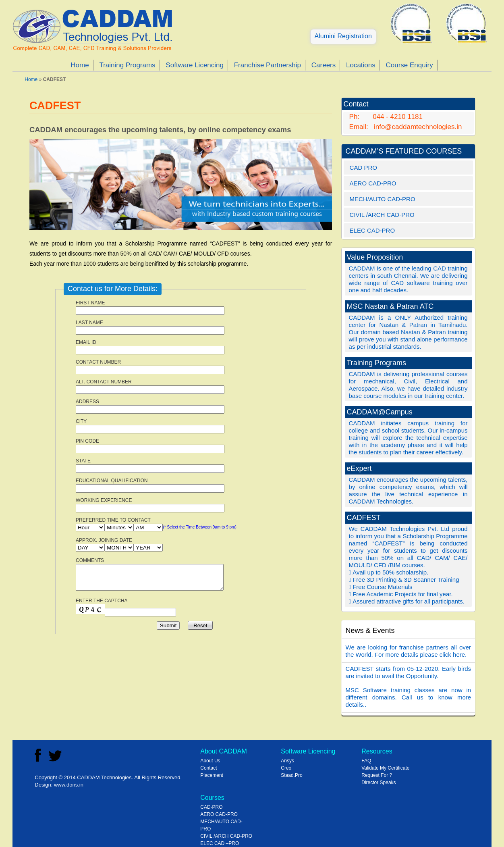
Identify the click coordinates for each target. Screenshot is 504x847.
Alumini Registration (343, 36)
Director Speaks (379, 782)
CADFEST (364, 518)
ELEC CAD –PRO (220, 843)
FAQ (366, 761)
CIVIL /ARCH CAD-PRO (382, 215)
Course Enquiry (410, 65)
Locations (361, 65)
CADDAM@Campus (380, 412)
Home (80, 65)
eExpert (359, 468)
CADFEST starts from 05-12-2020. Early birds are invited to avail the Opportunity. (409, 672)
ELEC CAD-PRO (372, 230)
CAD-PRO (211, 807)
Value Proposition (375, 257)
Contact (208, 768)
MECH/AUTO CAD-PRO (383, 199)
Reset (200, 625)
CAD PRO (363, 168)
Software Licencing (195, 65)
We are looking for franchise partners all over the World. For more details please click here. (409, 651)
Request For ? (377, 775)
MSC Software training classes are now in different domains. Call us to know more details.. (409, 697)
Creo (286, 768)
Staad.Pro (291, 775)
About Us (210, 761)
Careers (324, 65)
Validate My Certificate (385, 768)
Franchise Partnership (268, 65)
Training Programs (127, 65)
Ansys (287, 761)
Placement (212, 775)
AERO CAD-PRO (373, 183)
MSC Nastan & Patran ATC (390, 306)
